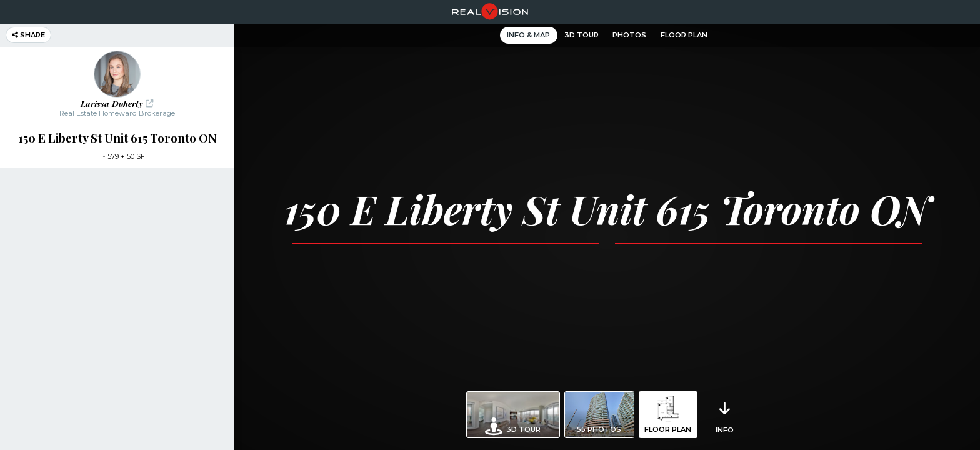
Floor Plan (684, 35)
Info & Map (528, 35)
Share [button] (28, 35)
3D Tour (582, 35)
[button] (117, 84)
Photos (629, 35)
